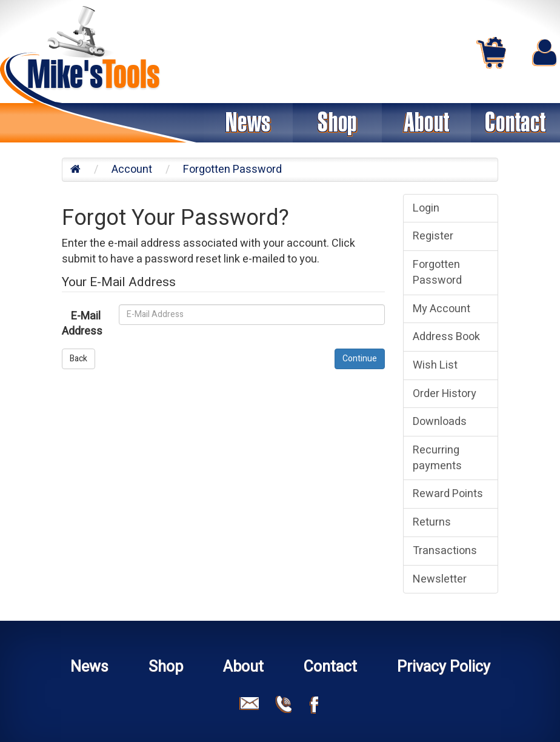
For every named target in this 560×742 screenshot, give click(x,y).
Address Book (446, 337)
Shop (337, 122)
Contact (515, 122)
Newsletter (440, 579)
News (248, 122)
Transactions (445, 551)
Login (426, 208)
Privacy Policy (444, 667)
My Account (442, 309)
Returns (432, 522)
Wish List (435, 365)
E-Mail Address (82, 324)
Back (78, 359)
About (427, 122)
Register (433, 236)
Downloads (440, 422)
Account (132, 169)
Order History (445, 394)
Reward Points (448, 494)
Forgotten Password (232, 169)
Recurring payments (437, 458)
